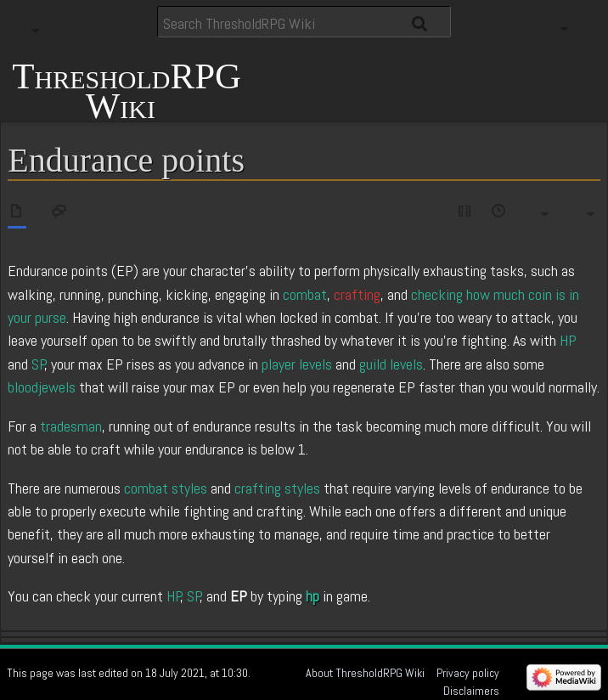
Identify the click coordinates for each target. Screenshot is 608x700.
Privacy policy (468, 673)
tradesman (71, 426)
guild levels (391, 364)
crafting (357, 294)
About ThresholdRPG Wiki (365, 673)
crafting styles (277, 488)
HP (568, 340)
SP (39, 364)
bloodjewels (42, 387)
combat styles (166, 488)
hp (312, 596)
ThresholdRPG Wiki (127, 89)
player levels (297, 364)
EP (239, 596)
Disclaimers (471, 691)
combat (305, 294)
